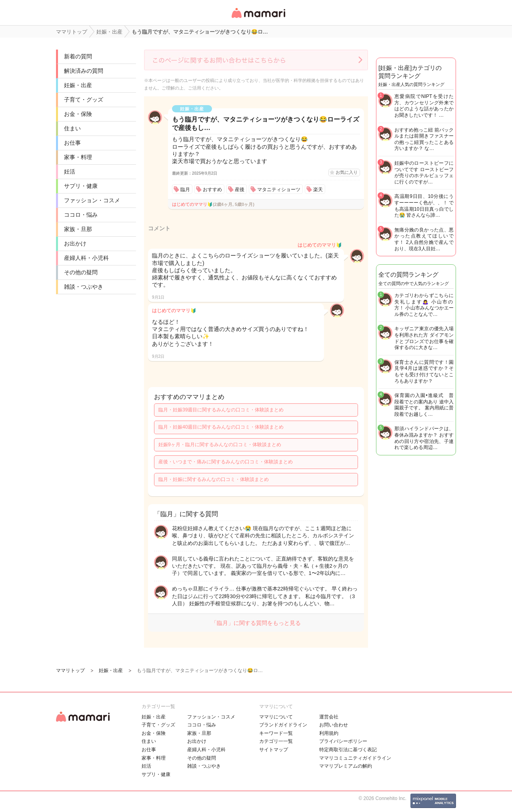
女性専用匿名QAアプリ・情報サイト (258, 19)
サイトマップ (274, 750)
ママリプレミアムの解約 (346, 766)
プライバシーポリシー (343, 741)
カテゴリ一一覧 (276, 741)
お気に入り (347, 172)
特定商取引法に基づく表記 (348, 750)
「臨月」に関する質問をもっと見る (256, 623)
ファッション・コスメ (92, 200)
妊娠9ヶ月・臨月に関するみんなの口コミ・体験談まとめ (220, 445)
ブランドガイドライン (283, 725)
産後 (240, 190)
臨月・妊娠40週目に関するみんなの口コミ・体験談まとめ (221, 427)
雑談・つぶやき (84, 287)
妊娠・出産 (78, 85)
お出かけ (75, 243)
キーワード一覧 (276, 733)
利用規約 (329, 733)
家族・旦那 (78, 229)
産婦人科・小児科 (86, 258)
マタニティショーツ (279, 190)
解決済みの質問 (84, 71)
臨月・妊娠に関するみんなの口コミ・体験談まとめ (214, 479)
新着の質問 (78, 56)
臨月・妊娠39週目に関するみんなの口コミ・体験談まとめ (221, 410)
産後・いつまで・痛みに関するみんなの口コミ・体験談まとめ (226, 462)
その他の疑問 (81, 272)
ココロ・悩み (81, 215)
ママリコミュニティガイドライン (355, 758)
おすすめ (212, 190)
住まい (72, 128)
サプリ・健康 (81, 186)
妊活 (70, 172)
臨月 (185, 190)
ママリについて (276, 717)
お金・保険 (78, 114)
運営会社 (329, 717)
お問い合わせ (334, 725)
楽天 (318, 190)
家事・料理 (78, 157)
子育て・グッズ (84, 100)
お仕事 (72, 143)
